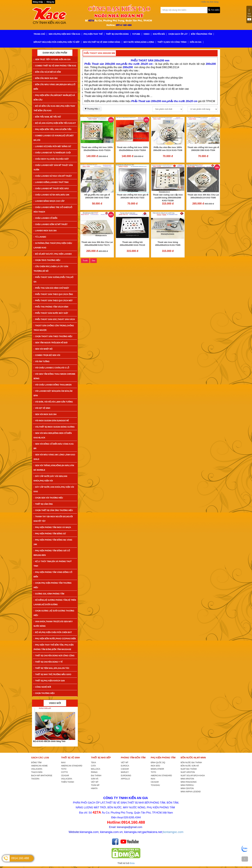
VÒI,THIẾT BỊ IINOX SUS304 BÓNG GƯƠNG (54, 427)
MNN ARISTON (187, 779)
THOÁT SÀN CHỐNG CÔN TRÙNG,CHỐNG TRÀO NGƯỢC (54, 328)
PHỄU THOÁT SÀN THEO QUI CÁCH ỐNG (53, 294)
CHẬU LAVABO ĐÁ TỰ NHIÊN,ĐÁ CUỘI (52, 153)
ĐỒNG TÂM (36, 763)
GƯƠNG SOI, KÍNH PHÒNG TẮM (49, 594)
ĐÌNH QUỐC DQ (158, 763)
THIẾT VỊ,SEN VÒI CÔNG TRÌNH (172, 42)
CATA (93, 766)
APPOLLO (125, 779)
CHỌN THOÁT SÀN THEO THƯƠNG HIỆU (53, 336)
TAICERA (35, 779)
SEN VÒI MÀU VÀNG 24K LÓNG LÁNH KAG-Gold (55, 457)
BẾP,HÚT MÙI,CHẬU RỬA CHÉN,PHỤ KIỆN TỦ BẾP (57, 42)
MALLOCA (96, 769)
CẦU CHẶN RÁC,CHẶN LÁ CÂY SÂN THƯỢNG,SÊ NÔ (51, 269)
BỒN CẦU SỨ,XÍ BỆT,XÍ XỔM (47, 72)
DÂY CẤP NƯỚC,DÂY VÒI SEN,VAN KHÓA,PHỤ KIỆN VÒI (50, 479)
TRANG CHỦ (39, 34)
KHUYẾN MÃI (159, 34)
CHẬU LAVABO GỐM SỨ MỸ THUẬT (51, 224)
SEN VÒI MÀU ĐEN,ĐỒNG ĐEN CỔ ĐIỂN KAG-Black (53, 435)
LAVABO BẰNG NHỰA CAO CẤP (49, 201)
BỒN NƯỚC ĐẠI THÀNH (191, 763)
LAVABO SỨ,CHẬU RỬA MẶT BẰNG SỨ (52, 146)
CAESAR (125, 769)
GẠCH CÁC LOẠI (40, 758)
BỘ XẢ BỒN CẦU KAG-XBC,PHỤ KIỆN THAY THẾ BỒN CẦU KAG (54, 108)
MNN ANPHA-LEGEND (191, 792)
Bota (132, 863)
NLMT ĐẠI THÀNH (189, 769)
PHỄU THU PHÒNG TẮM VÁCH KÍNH (51, 307)
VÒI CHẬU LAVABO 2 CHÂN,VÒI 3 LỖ (51, 368)
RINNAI (94, 772)
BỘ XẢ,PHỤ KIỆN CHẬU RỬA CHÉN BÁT (53, 632)
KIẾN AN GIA (196, 42)
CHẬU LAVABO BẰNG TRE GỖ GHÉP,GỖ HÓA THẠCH (53, 210)
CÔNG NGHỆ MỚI (42, 687)
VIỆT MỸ (95, 782)
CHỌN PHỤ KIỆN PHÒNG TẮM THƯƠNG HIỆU (53, 585)
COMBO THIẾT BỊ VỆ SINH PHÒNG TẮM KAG (55, 66)
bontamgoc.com (173, 832)
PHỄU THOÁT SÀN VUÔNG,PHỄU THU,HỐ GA (53, 280)
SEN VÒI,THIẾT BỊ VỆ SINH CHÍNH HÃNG (102, 42)
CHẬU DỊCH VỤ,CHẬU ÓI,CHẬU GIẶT (51, 159)
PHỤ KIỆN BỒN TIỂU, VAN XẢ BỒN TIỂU (52, 129)
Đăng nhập (38, 2)
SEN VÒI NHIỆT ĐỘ (43, 349)
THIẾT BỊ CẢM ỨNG (43, 504)
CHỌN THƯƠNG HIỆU (44, 693)
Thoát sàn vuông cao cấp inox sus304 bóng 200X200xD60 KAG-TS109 (168, 198)
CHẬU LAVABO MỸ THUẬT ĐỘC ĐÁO (51, 189)
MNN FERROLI (187, 785)
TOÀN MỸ (95, 785)
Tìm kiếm (214, 10)
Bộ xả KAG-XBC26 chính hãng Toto (49, 741)
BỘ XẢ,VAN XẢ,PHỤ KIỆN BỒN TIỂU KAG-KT (55, 123)
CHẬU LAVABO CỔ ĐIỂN (45, 218)
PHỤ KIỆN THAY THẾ (93, 34)
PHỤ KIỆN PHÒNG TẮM (163, 758)
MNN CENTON (187, 788)
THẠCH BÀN (37, 772)
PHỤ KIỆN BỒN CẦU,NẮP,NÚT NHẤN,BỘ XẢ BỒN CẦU (54, 98)
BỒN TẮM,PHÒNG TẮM (201, 34)
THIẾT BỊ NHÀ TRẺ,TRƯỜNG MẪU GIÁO (52, 674)
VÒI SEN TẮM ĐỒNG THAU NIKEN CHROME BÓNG (54, 376)
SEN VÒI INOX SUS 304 (45, 414)
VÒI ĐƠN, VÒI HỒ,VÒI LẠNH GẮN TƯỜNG (53, 402)
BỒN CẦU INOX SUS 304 (45, 78)
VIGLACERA (37, 769)
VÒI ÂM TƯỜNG (42, 362)
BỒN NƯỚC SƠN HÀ (190, 766)
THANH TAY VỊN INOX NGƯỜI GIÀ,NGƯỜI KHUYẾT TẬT (53, 519)
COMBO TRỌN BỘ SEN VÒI (47, 355)
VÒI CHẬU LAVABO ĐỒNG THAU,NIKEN (53, 385)
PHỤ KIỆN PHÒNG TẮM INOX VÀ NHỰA (52, 527)
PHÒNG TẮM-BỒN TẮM (133, 758)
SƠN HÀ (95, 779)
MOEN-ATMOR (157, 769)
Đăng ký (50, 2)
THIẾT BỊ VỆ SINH (70, 758)
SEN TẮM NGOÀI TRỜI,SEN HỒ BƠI (50, 343)
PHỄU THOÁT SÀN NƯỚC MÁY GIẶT (51, 313)
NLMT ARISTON (188, 772)
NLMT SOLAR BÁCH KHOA (193, 776)
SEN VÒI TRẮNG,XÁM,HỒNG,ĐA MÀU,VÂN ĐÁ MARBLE (54, 468)
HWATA (94, 788)
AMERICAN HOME (39, 766)
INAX (63, 763)
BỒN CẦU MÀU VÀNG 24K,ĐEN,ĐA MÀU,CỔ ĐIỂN (54, 87)
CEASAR (65, 776)
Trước (85, 261)
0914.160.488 (20, 858)
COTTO (64, 772)
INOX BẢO (155, 766)
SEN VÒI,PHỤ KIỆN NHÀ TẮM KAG (64, 34)
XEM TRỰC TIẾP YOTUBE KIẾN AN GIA (52, 59)
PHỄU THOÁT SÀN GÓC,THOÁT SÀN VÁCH (54, 319)
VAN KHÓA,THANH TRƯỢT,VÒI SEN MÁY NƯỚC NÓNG (53, 624)
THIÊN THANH (67, 782)
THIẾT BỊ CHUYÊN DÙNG (117, 34)
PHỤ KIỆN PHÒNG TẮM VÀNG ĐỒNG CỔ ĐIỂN (53, 574)
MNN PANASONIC (189, 782)
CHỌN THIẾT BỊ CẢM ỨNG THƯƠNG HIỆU (53, 510)
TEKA (93, 763)
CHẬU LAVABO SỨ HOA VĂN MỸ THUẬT (53, 176)
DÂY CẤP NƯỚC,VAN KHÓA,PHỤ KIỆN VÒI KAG (54, 489)
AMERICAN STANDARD (72, 766)
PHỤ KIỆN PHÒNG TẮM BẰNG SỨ (50, 534)
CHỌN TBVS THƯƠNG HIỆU (47, 260)
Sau (93, 261)
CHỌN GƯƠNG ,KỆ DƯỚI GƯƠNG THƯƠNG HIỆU (54, 613)
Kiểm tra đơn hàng (209, 2)
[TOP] (245, 859)
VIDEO (146, 34)
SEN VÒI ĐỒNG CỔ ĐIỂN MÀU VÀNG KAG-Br (54, 446)
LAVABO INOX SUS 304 (45, 231)
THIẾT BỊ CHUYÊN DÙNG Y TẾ (48, 662)
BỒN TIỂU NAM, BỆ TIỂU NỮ (47, 117)
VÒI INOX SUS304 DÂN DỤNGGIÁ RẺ (51, 421)
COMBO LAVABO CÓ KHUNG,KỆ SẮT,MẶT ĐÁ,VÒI (54, 138)
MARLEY (125, 772)
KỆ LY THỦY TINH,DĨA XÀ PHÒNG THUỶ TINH (53, 564)
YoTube (136, 34)
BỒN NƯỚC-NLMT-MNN (193, 758)
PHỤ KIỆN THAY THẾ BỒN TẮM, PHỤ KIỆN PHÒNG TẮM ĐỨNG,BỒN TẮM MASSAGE (54, 647)
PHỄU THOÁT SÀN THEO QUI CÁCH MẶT (53, 301)
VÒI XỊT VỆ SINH (42, 408)
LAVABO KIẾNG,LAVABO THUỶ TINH (51, 182)
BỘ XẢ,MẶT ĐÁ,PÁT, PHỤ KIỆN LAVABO (53, 254)
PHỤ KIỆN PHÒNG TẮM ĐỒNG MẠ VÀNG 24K (53, 542)
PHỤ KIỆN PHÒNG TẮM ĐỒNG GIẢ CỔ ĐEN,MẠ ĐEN (52, 553)
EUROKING (126, 776)
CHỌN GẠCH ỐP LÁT (178, 34)
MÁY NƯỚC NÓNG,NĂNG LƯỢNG (139, 42)
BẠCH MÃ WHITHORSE (42, 776)
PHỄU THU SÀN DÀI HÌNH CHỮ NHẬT (51, 288)
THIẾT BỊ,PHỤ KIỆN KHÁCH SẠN (49, 681)
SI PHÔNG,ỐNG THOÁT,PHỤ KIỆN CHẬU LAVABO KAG (53, 245)
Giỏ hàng (249, 14)
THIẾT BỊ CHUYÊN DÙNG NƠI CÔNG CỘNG (54, 656)
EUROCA (125, 766)
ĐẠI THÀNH (96, 776)
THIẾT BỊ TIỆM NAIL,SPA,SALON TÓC (52, 668)
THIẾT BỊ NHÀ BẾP (101, 758)
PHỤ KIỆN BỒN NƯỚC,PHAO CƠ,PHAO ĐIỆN (55, 639)
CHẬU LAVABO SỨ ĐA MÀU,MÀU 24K (52, 195)
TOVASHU (155, 785)
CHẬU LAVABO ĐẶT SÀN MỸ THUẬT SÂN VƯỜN (53, 167)
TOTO (64, 769)
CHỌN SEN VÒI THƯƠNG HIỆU (48, 498)
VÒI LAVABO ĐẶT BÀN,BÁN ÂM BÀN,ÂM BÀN (53, 393)
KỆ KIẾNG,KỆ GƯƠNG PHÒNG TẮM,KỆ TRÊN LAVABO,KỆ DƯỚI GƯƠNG (55, 602)
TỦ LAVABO (40, 237)
